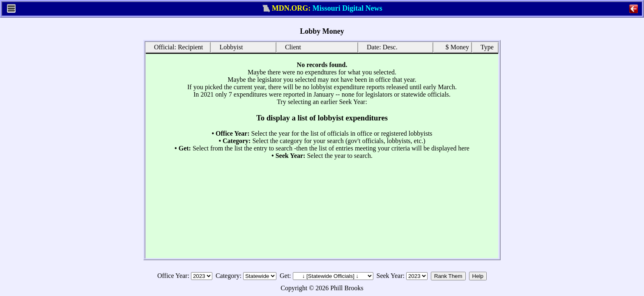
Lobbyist (228, 47)
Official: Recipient (176, 47)
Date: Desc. (379, 47)
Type (484, 47)
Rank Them (448, 276)
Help (478, 276)
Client (290, 47)
